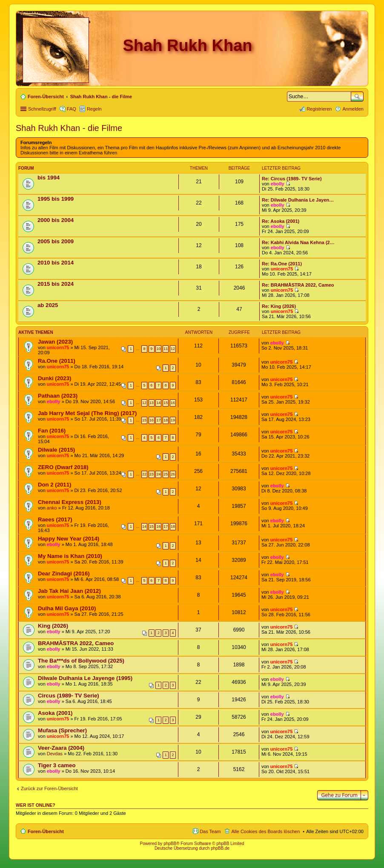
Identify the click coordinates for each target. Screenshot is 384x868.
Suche (357, 97)
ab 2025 (48, 305)
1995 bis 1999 (56, 199)
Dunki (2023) (54, 378)
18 (166, 420)
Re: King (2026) (279, 306)
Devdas (55, 754)
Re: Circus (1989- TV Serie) (292, 179)
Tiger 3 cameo (57, 765)
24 (159, 474)
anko (52, 508)
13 (152, 403)
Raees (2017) (55, 519)
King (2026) (53, 626)
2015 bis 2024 (56, 284)
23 (152, 474)
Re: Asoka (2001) (281, 221)
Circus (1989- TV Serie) (69, 696)
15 (166, 403)
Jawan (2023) (55, 342)
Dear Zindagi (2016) (64, 573)
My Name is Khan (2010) (70, 556)
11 (166, 349)
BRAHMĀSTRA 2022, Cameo (76, 643)
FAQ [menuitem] (72, 109)
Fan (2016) (52, 431)
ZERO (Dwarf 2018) (63, 467)
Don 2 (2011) (54, 485)
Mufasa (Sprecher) (62, 730)
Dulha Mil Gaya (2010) (67, 608)
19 (173, 420)
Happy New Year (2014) (69, 539)
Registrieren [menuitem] (319, 109)
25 (166, 474)
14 (159, 403)
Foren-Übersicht (46, 831)
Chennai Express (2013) (70, 502)
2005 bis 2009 (56, 241)
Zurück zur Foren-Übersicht (49, 788)
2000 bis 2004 (56, 220)
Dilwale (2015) (56, 450)
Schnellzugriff (42, 109)
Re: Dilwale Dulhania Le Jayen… (298, 200)
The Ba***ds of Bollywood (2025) (81, 661)
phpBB (170, 844)
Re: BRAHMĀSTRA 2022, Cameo (298, 285)
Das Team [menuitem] (210, 831)
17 (159, 420)
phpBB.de (220, 848)
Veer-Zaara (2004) (61, 748)
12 (173, 349)
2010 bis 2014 (56, 263)
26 (173, 474)
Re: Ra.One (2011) (282, 264)
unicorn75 (282, 269)
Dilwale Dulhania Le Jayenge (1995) (85, 678)
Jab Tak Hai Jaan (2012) (69, 591)
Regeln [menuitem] (94, 109)
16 (173, 403)
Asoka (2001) (55, 713)
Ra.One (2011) (57, 361)
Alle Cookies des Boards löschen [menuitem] (265, 831)
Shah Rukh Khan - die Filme (69, 128)
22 (144, 474)
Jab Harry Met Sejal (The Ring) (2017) (87, 413)
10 (159, 349)
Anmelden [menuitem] (353, 109)
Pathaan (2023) (58, 396)
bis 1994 (49, 178)
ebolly (278, 184)
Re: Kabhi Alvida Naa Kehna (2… (298, 242)
